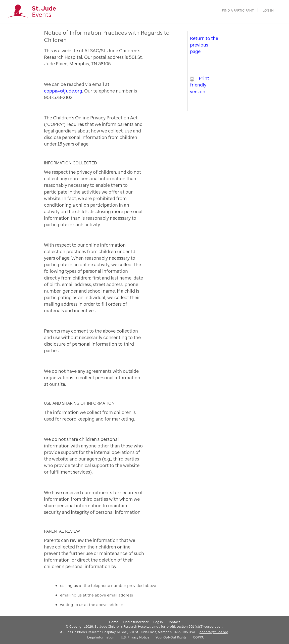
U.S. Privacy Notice (135, 637)
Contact (174, 622)
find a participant (238, 10)
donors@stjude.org (214, 632)
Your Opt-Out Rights (171, 637)
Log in (268, 10)
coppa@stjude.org (63, 91)
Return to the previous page (204, 45)
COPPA (198, 637)
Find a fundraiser (136, 622)
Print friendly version (200, 85)
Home (114, 622)
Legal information (101, 637)
